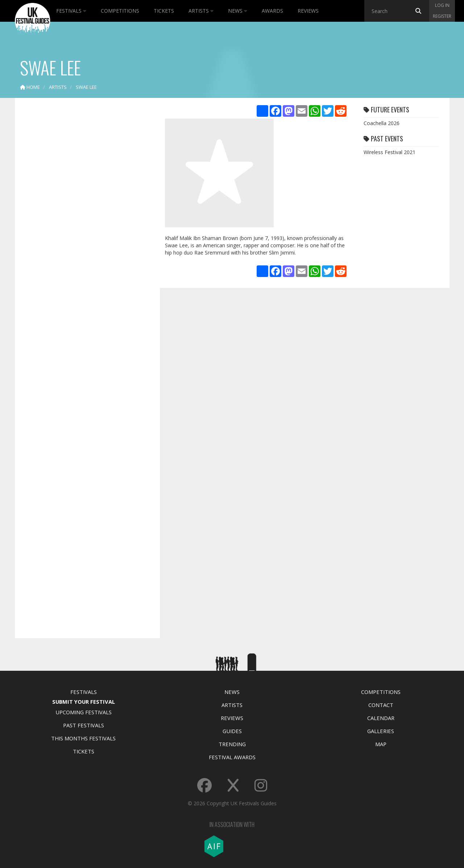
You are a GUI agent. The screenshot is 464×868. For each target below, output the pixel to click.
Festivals (71, 11)
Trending (232, 744)
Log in (442, 5)
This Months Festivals (83, 738)
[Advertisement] (82, 218)
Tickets (164, 11)
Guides (232, 731)
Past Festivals (84, 725)
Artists (201, 11)
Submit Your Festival (84, 702)
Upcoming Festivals (84, 712)
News (238, 11)
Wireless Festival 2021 (390, 152)
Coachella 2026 (382, 123)
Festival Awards (232, 757)
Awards (272, 11)
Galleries (381, 731)
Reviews (308, 11)
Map (381, 744)
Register (442, 16)
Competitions (120, 11)
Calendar (381, 718)
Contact (381, 705)
